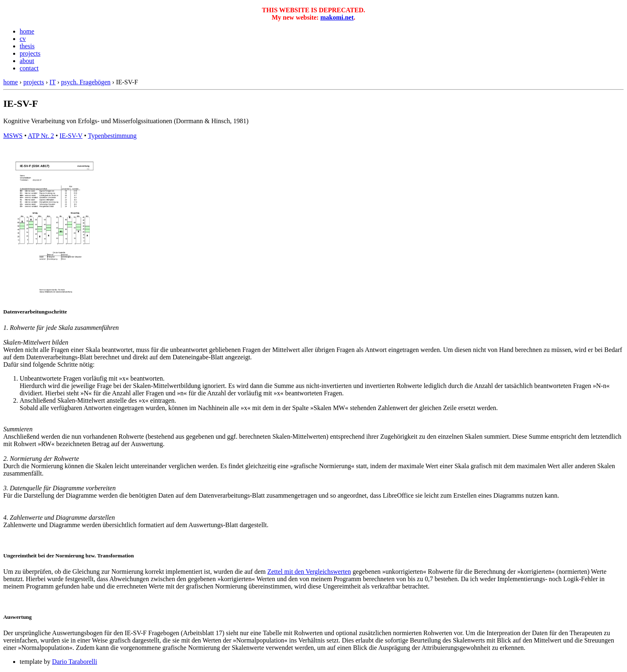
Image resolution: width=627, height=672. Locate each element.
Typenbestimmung (112, 136)
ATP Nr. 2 (41, 136)
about (27, 61)
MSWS (13, 136)
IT (53, 82)
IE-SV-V (71, 136)
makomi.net (337, 17)
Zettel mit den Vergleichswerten (309, 572)
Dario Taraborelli (75, 662)
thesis (27, 46)
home (27, 31)
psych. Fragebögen (86, 82)
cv (23, 39)
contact (29, 68)
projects (30, 53)
